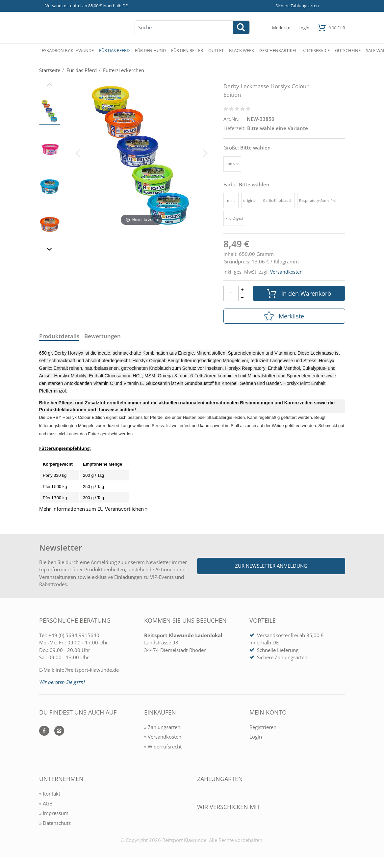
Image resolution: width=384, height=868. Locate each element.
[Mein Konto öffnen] (304, 27)
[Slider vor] (50, 250)
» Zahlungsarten (162, 727)
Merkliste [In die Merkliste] (284, 316)
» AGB (46, 803)
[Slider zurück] (50, 85)
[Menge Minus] (242, 297)
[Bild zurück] (78, 153)
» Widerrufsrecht (163, 746)
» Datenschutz (55, 823)
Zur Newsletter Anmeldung (271, 566)
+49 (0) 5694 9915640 (74, 635)
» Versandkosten (163, 737)
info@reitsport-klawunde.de (87, 670)
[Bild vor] (205, 153)
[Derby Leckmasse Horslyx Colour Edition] (142, 153)
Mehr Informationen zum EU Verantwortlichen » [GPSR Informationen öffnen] (93, 509)
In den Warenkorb (299, 294)
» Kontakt (50, 794)
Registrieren (263, 727)
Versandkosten (286, 272)
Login (256, 737)
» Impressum (54, 813)
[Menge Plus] (242, 290)
